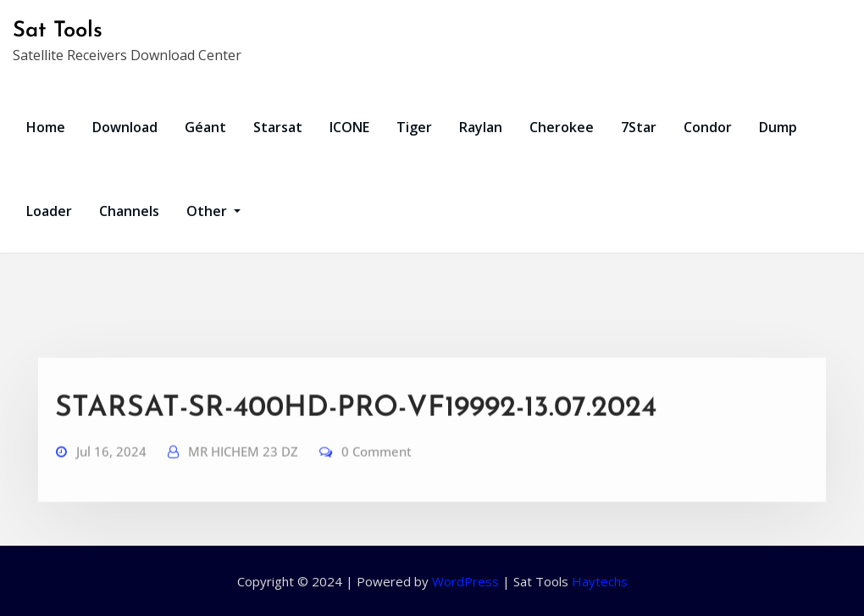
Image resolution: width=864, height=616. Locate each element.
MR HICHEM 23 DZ (243, 466)
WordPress (465, 581)
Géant (205, 127)
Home (46, 127)
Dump (778, 127)
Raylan (481, 127)
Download (125, 127)
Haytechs (600, 581)
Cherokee (562, 127)
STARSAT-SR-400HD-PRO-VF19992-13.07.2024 (356, 423)
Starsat (278, 127)
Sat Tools (58, 31)
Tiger (414, 127)
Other (213, 211)
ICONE (349, 127)
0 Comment (377, 466)
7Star (639, 127)
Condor (708, 127)
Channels (129, 211)
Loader (49, 211)
